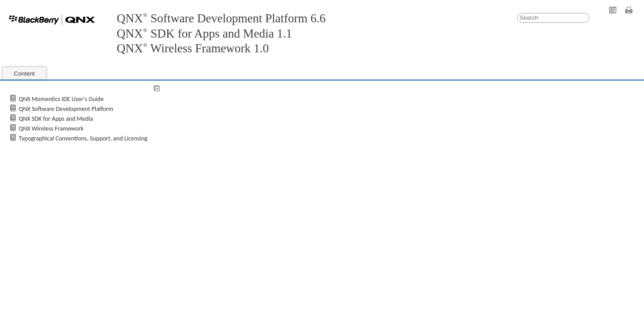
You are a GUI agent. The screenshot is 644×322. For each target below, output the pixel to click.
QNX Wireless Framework (51, 129)
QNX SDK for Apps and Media (56, 119)
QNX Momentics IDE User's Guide (61, 99)
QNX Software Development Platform (66, 109)
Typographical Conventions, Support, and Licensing (83, 138)
